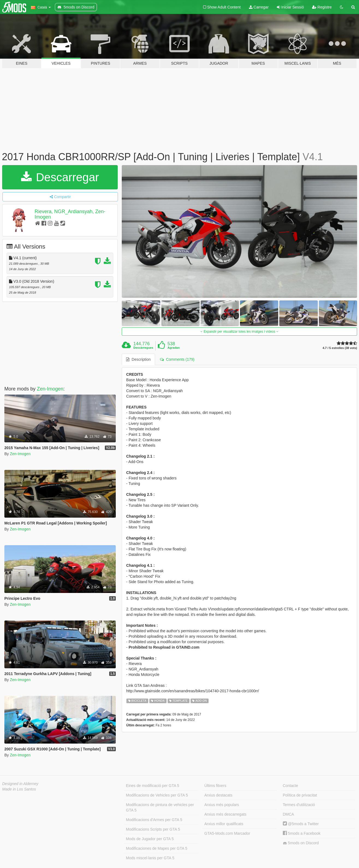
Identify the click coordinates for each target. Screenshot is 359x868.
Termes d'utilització (299, 805)
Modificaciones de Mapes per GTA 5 (157, 848)
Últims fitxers (215, 786)
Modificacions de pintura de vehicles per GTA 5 (160, 807)
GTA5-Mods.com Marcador (227, 833)
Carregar (259, 7)
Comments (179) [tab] (177, 359)
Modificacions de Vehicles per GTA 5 (157, 795)
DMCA (288, 814)
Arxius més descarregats (226, 814)
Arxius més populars (222, 805)
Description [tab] (138, 359)
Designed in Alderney (20, 784)
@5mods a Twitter (301, 824)
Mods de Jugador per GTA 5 (150, 839)
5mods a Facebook (302, 833)
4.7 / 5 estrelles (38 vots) (340, 348)
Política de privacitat (300, 795)
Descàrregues (143, 348)
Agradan (174, 348)
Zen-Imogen (50, 389)
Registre (322, 7)
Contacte (290, 786)
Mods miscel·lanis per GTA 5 (150, 858)
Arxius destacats (219, 795)
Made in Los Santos (19, 789)
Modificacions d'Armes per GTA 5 (154, 820)
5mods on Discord (301, 843)
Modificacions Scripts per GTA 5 (153, 829)
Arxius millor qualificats (224, 824)
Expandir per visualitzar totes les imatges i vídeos (239, 332)
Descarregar (60, 177)
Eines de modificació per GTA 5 (152, 786)
